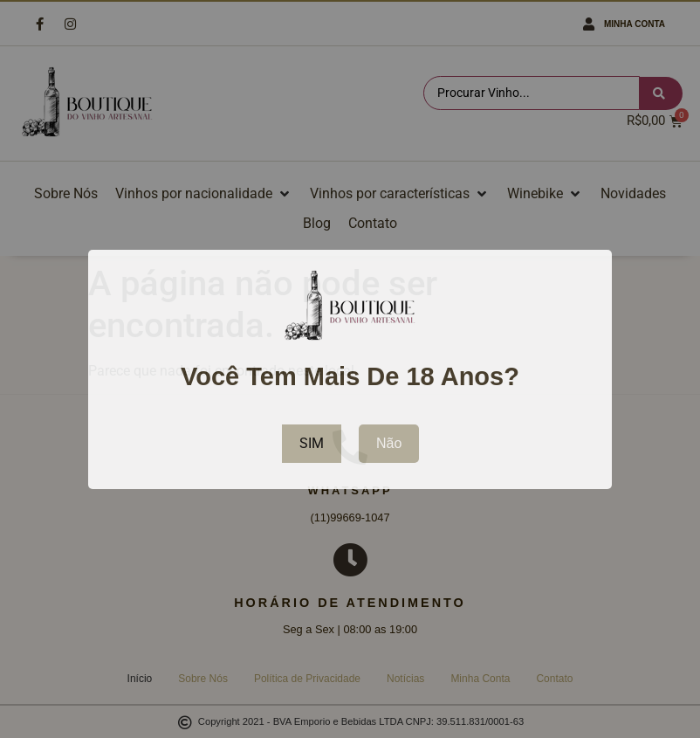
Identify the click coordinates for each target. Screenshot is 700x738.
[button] (204, 194)
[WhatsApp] (350, 447)
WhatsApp (350, 490)
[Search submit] (661, 93)
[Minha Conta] (589, 24)
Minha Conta (635, 24)
